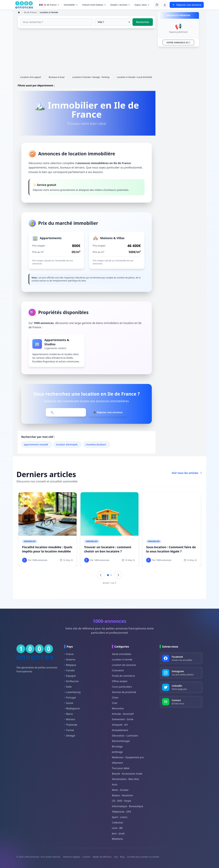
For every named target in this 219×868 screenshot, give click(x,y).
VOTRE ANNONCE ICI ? (178, 43)
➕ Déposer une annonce (108, 412)
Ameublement (120, 730)
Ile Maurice (71, 681)
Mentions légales (72, 857)
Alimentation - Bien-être (125, 779)
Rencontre (118, 708)
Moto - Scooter (120, 790)
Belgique (70, 665)
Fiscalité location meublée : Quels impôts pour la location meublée (47, 549)
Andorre (70, 659)
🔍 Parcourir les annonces (66, 412)
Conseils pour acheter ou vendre (143, 857)
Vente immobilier (122, 654)
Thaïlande (71, 725)
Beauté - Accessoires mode (127, 774)
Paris (20, 89)
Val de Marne (97, 89)
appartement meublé (36, 444)
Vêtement (117, 763)
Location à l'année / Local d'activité (135, 77)
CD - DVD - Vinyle (121, 801)
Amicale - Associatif (123, 714)
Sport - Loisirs (120, 817)
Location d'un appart (31, 77)
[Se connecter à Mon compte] (157, 5)
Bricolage (117, 746)
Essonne (46, 89)
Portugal (70, 698)
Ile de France (50, 5)
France (69, 654)
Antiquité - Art (120, 725)
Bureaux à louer (57, 77)
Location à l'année (122, 659)
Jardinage (117, 752)
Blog (122, 857)
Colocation (118, 670)
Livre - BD (117, 828)
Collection (118, 823)
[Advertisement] (87, 53)
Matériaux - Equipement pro (128, 757)
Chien (115, 698)
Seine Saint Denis (79, 89)
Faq (116, 857)
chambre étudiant (96, 444)
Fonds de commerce (123, 676)
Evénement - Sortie (123, 719)
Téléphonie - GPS (121, 812)
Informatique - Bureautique (127, 806)
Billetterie (117, 839)
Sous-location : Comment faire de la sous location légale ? (171, 549)
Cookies (86, 857)
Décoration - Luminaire (125, 736)
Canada (69, 670)
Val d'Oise (110, 89)
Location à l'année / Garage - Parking (91, 77)
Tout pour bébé (121, 768)
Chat (115, 703)
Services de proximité (124, 692)
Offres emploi (120, 681)
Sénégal (70, 736)
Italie (68, 687)
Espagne (70, 676)
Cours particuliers (122, 687)
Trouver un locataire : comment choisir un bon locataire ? (108, 549)
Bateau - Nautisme (122, 795)
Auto (115, 785)
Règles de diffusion (102, 857)
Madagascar (72, 708)
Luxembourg (72, 692)
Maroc (69, 714)
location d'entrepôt (67, 444)
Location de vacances (124, 665)
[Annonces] (19, 12)
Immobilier (30, 541)
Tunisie (69, 730)
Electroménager (121, 741)
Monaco (70, 719)
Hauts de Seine (60, 89)
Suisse (69, 703)
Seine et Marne (32, 89)
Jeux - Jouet (118, 833)
